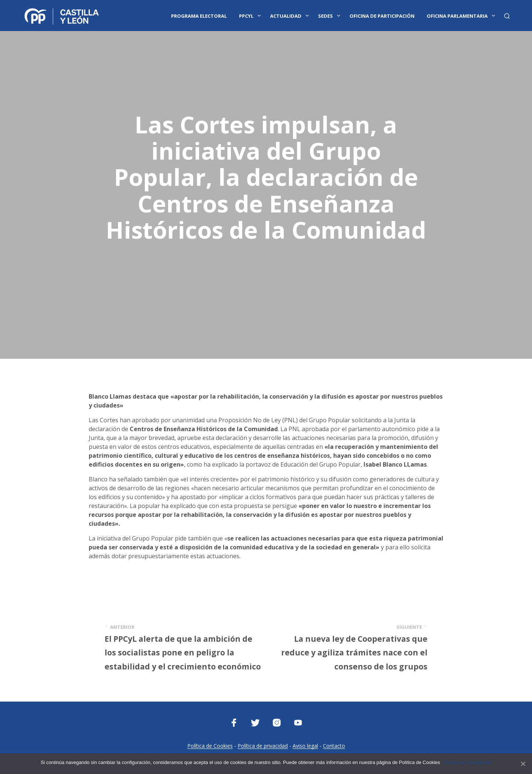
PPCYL (246, 16)
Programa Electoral (199, 16)
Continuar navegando (468, 762)
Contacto (334, 746)
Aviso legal (305, 746)
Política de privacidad (263, 746)
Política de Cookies (210, 746)
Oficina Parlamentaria (457, 16)
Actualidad (286, 16)
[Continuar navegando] (523, 764)
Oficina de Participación (382, 16)
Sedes (325, 16)
